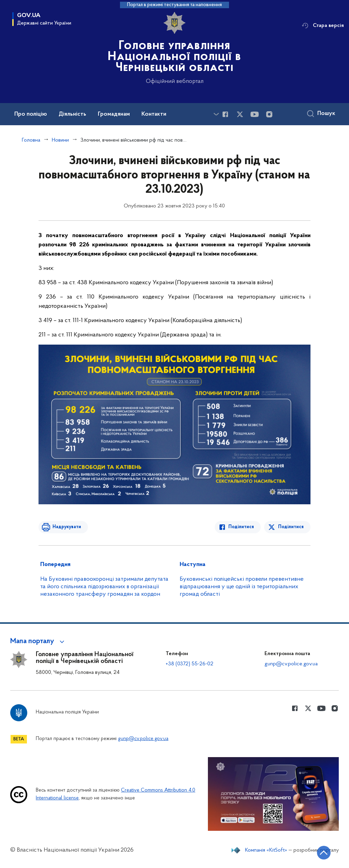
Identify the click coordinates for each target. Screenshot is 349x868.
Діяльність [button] (72, 114)
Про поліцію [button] (31, 114)
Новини (60, 140)
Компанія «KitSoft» (266, 850)
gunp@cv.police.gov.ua (291, 664)
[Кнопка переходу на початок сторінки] (323, 853)
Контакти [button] (154, 114)
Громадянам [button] (114, 114)
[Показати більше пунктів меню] (216, 114)
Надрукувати (66, 527)
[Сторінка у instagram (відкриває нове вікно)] (269, 114)
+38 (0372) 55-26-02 (189, 664)
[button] (38, 641)
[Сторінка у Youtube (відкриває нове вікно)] (255, 114)
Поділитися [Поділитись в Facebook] (241, 527)
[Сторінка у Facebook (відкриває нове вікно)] (225, 114)
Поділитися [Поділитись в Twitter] (291, 527)
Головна (31, 140)
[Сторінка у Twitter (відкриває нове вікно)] (240, 114)
